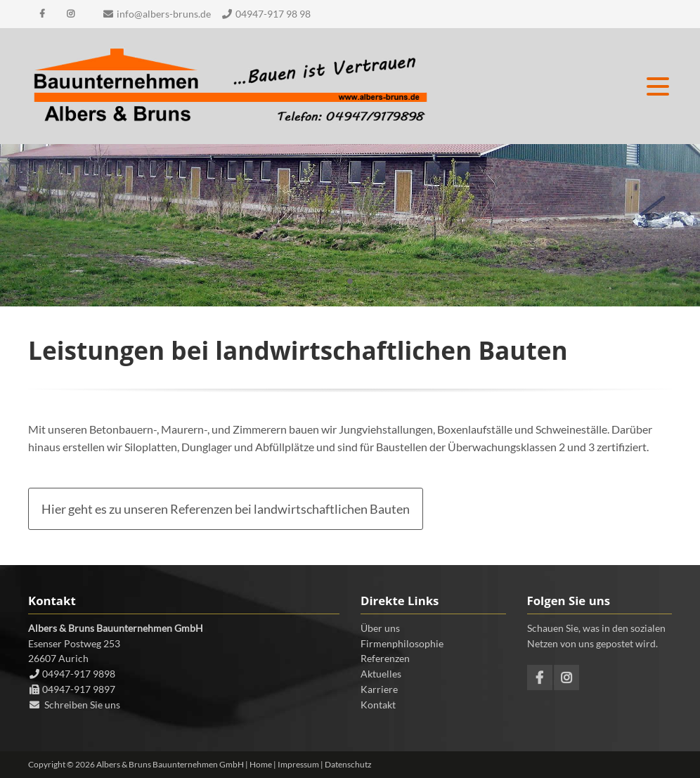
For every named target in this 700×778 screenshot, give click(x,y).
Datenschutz (348, 764)
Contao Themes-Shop (230, 86)
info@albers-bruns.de (164, 14)
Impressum (298, 764)
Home (261, 764)
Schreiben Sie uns (82, 705)
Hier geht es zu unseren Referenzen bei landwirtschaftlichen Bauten (226, 509)
